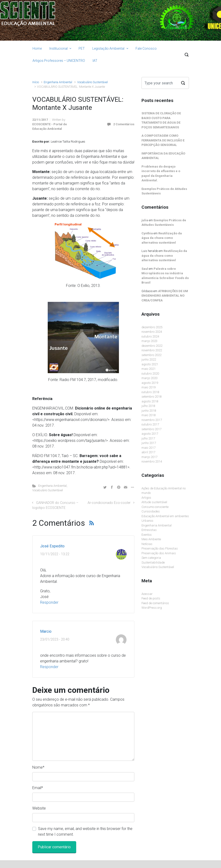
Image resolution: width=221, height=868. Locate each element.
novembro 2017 (152, 420)
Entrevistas (149, 530)
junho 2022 (149, 359)
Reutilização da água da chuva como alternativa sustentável (162, 238)
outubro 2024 (150, 336)
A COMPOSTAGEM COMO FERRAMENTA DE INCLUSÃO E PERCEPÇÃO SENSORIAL (163, 140)
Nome (38, 767)
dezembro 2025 (152, 327)
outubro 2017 (150, 424)
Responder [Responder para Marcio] (49, 667)
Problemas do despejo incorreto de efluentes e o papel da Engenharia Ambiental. (161, 174)
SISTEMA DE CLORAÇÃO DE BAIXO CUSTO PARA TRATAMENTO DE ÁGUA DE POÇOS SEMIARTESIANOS (161, 120)
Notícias (147, 544)
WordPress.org (152, 608)
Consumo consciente (155, 507)
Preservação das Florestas (160, 548)
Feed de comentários (155, 603)
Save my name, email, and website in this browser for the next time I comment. (85, 832)
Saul (145, 269)
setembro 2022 (151, 355)
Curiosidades (151, 511)
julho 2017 (148, 438)
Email (38, 788)
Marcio (46, 631)
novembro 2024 (152, 332)
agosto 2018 (150, 401)
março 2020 (149, 378)
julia (145, 220)
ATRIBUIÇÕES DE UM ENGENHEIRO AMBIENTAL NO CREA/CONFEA (165, 296)
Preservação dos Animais (159, 553)
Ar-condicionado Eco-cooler (109, 503)
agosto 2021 (150, 364)
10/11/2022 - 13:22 (55, 554)
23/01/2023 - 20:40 (55, 639)
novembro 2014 (152, 461)
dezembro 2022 (152, 346)
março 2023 (149, 341)
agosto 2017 (150, 434)
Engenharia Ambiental (58, 82)
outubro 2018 (150, 392)
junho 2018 (149, 411)
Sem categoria (151, 558)
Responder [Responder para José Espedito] (49, 602)
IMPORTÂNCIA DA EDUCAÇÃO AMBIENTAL (163, 156)
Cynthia (147, 233)
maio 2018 (148, 415)
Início (36, 82)
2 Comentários (124, 124)
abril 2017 (148, 452)
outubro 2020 (150, 374)
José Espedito (52, 546)
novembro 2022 (152, 350)
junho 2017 (149, 443)
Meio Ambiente (151, 539)
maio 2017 (148, 448)
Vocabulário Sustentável (92, 82)
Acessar (147, 594)
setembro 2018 (151, 397)
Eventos (147, 535)
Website (39, 808)
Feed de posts (151, 598)
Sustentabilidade (153, 562)
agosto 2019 (150, 383)
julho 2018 (148, 406)
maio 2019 (148, 387)
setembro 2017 (151, 429)
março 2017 (149, 457)
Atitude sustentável (154, 502)
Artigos (146, 498)
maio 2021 (148, 369)
